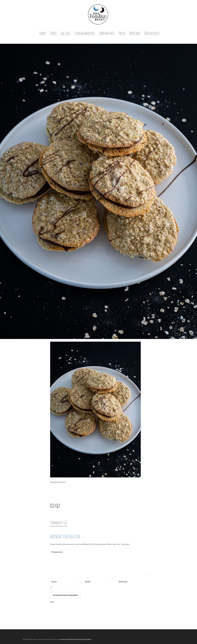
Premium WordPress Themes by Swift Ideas (76, 639)
